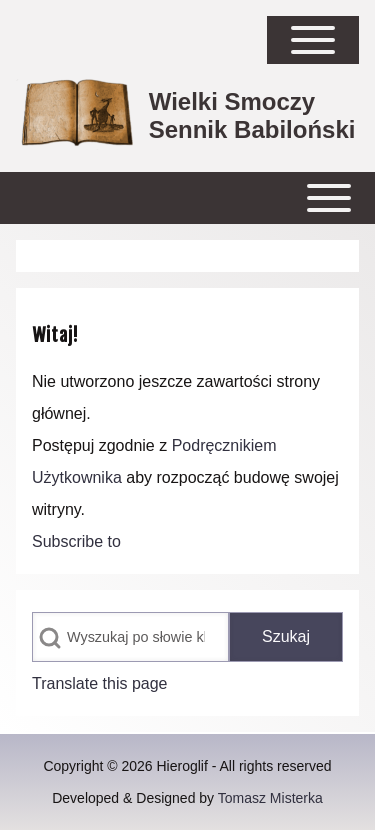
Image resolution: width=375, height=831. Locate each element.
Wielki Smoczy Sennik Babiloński (252, 115)
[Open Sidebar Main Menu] (313, 40)
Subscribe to (76, 541)
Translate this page (99, 683)
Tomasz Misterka (270, 798)
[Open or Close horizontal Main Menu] (187, 198)
